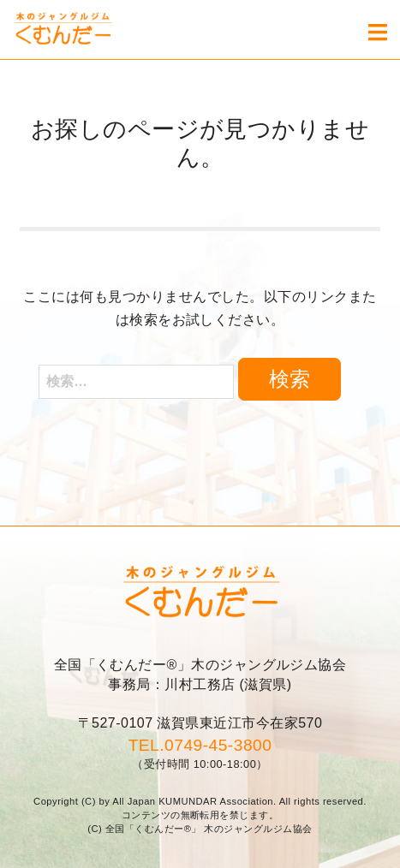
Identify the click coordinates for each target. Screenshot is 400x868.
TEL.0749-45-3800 (200, 745)
